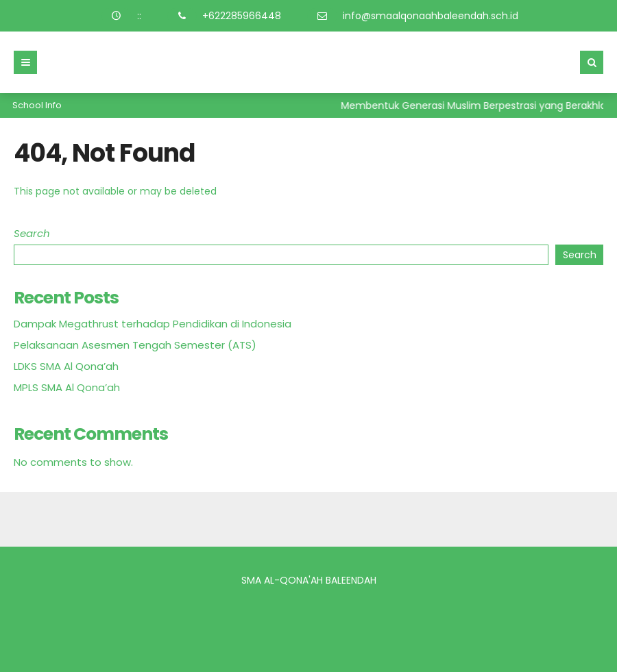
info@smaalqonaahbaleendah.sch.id (431, 16)
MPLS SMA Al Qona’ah (67, 387)
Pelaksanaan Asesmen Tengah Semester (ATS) (135, 345)
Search (32, 233)
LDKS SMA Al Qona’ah (66, 366)
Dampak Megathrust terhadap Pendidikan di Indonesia (153, 324)
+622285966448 (242, 16)
